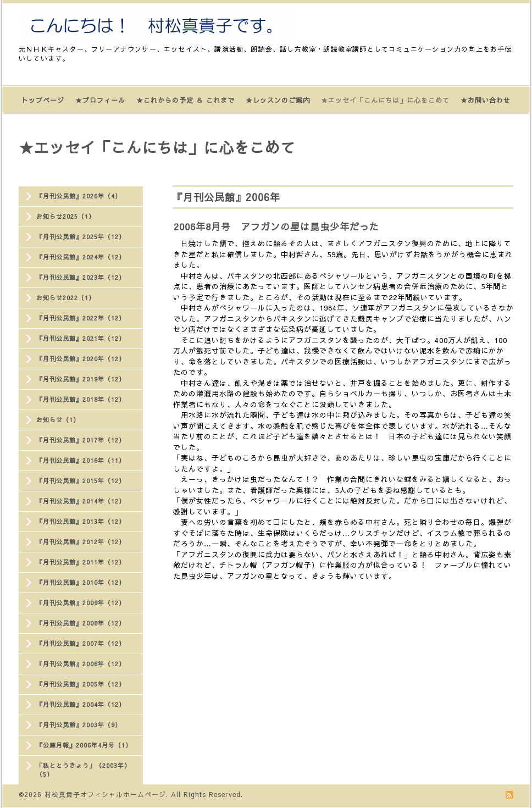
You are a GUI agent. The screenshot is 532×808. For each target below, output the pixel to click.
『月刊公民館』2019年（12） (81, 379)
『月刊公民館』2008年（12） (81, 623)
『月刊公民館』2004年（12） (81, 704)
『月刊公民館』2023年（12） (81, 277)
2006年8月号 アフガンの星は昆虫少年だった (276, 226)
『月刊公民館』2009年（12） (81, 603)
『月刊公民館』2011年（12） (81, 562)
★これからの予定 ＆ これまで (185, 100)
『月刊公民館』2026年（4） (79, 196)
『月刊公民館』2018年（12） (81, 399)
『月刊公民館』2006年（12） (81, 664)
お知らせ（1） (58, 420)
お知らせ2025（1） (66, 216)
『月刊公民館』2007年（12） (81, 643)
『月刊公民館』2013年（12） (81, 521)
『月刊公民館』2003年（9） (79, 725)
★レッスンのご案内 (278, 100)
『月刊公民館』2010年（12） (81, 582)
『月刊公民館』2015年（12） (81, 481)
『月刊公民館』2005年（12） (81, 684)
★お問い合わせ (486, 100)
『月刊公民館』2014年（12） (81, 501)
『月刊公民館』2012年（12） (81, 542)
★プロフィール (100, 100)
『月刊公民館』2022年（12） (81, 318)
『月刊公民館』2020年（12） (81, 359)
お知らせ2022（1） (66, 298)
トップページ (43, 100)
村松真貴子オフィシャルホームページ (105, 794)
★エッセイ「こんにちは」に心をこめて (385, 100)
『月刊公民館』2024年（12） (81, 257)
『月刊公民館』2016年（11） (81, 460)
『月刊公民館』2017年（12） (81, 440)
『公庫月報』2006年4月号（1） (84, 745)
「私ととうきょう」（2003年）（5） (84, 770)
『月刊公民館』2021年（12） (81, 338)
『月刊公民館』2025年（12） (81, 237)
